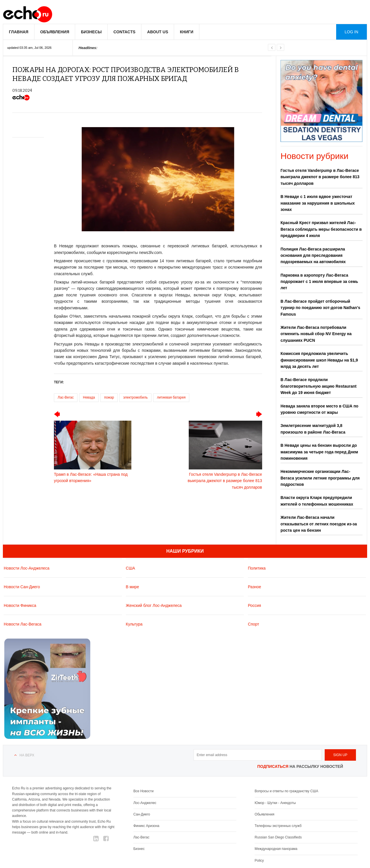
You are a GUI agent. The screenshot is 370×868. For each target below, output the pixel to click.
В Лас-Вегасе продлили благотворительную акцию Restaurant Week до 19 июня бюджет (319, 386)
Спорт (253, 624)
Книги (187, 32)
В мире (133, 587)
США (131, 568)
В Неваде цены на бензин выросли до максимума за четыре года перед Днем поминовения (319, 452)
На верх (27, 755)
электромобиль (135, 397)
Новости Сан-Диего (22, 587)
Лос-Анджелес (145, 803)
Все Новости (143, 791)
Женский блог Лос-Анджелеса (154, 605)
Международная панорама (276, 849)
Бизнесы (91, 32)
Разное (254, 587)
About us (158, 32)
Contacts (124, 32)
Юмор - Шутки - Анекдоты (275, 803)
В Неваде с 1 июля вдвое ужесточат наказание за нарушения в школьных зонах (318, 203)
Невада (89, 397)
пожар (109, 397)
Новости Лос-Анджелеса (27, 568)
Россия (254, 605)
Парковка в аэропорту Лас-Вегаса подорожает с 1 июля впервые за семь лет (319, 282)
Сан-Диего (142, 814)
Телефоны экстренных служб (278, 826)
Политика (257, 568)
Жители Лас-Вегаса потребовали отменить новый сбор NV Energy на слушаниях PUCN (316, 334)
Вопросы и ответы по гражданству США (287, 791)
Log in (351, 32)
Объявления (55, 32)
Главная (19, 32)
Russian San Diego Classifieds (278, 837)
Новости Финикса (20, 605)
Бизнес (139, 849)
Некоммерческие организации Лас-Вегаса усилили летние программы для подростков (320, 478)
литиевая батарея (171, 397)
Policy (259, 861)
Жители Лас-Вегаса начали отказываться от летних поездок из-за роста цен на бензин (319, 524)
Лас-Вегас (66, 397)
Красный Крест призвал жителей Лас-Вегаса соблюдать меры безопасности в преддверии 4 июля (321, 229)
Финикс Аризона (146, 826)
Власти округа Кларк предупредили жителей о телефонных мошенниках (317, 501)
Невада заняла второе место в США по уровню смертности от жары (319, 409)
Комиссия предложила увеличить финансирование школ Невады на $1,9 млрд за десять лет (319, 360)
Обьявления (265, 814)
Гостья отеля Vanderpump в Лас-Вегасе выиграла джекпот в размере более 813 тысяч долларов (320, 177)
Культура (134, 624)
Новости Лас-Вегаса (23, 624)
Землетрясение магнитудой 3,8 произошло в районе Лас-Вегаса (313, 429)
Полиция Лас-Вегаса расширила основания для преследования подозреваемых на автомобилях (313, 256)
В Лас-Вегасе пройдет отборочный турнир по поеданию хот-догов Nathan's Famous (320, 308)
